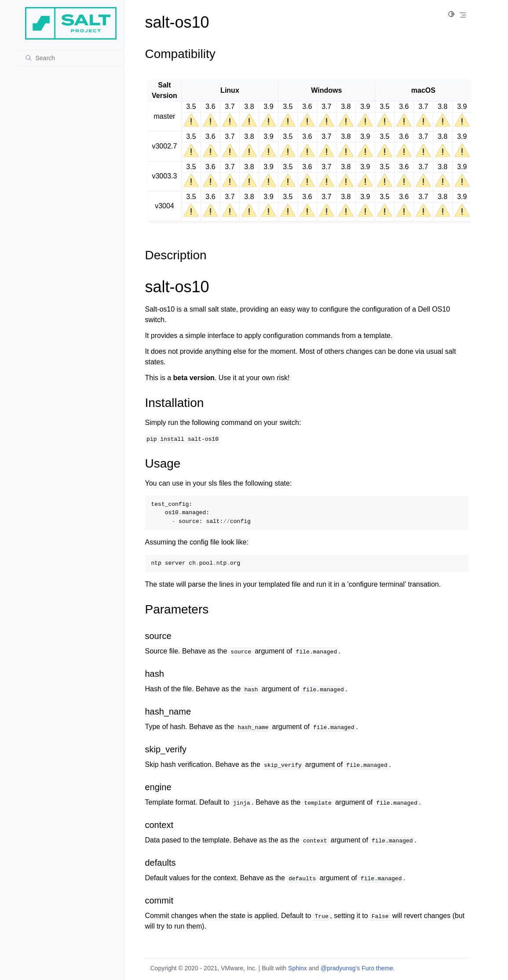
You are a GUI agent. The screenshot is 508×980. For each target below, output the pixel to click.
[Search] (71, 58)
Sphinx (298, 968)
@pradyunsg (338, 968)
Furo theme (377, 968)
